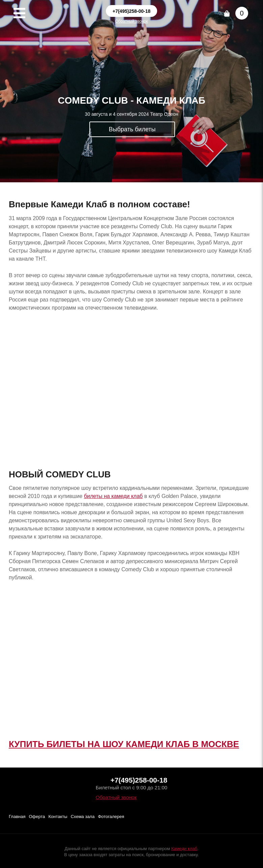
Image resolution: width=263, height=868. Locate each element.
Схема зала (83, 817)
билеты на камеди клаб (113, 496)
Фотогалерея (111, 817)
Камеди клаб (184, 849)
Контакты (58, 817)
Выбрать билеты (132, 129)
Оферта (37, 817)
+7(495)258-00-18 (131, 11)
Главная (17, 817)
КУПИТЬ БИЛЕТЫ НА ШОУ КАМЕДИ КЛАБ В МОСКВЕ (124, 744)
